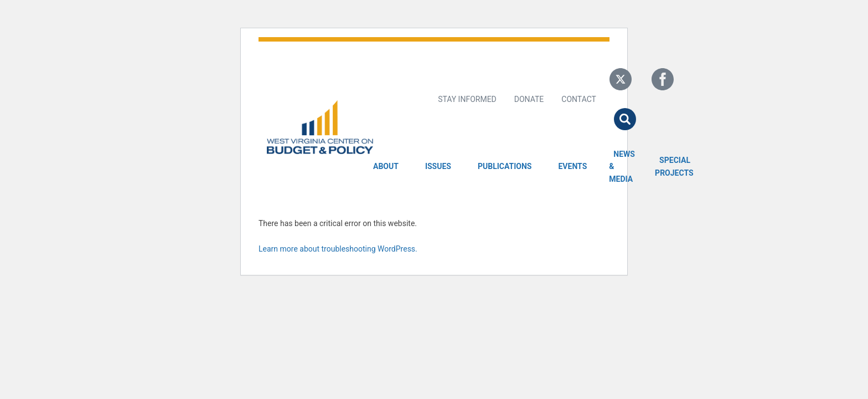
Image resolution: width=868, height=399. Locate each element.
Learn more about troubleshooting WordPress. (338, 249)
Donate (529, 99)
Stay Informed (467, 99)
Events (572, 166)
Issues (438, 166)
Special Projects (676, 166)
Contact (579, 99)
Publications (505, 166)
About (386, 166)
